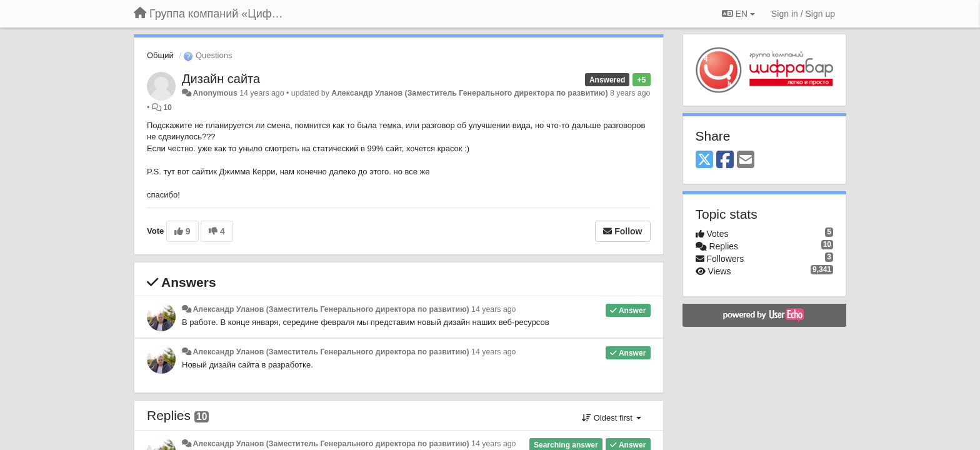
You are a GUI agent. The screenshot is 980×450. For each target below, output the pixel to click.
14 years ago (493, 309)
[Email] (746, 160)
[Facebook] (725, 160)
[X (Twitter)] (704, 160)
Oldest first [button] (611, 418)
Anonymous (215, 93)
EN (738, 14)
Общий (160, 55)
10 (167, 107)
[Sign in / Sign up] (803, 14)
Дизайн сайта (221, 79)
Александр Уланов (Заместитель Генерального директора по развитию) (469, 93)
